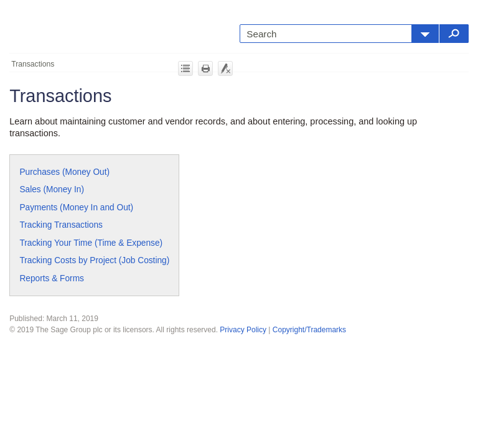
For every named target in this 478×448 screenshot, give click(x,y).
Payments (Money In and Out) (76, 208)
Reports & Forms (52, 278)
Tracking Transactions (61, 225)
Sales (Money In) (52, 189)
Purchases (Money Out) (64, 172)
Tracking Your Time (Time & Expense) (91, 243)
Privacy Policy (243, 330)
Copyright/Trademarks (309, 330)
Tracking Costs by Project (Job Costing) (94, 260)
